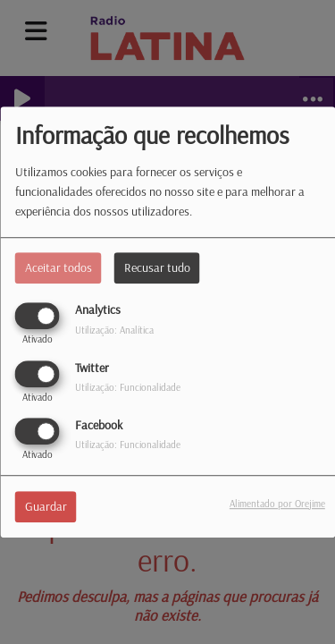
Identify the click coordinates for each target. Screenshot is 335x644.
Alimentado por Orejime (277, 504)
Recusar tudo (157, 268)
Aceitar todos (59, 268)
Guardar (46, 506)
